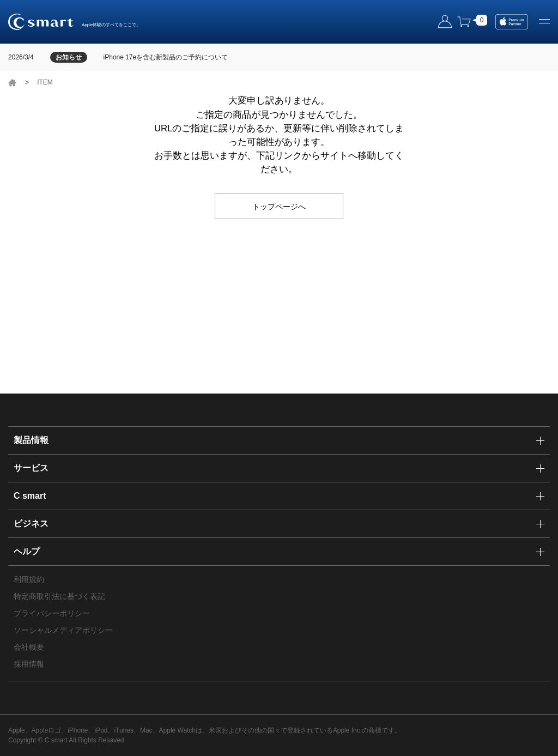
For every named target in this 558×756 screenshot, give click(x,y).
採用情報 (29, 664)
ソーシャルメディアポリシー (63, 630)
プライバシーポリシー (52, 613)
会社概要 (29, 647)
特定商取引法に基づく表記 (59, 596)
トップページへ (279, 206)
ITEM (45, 82)
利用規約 (29, 579)
